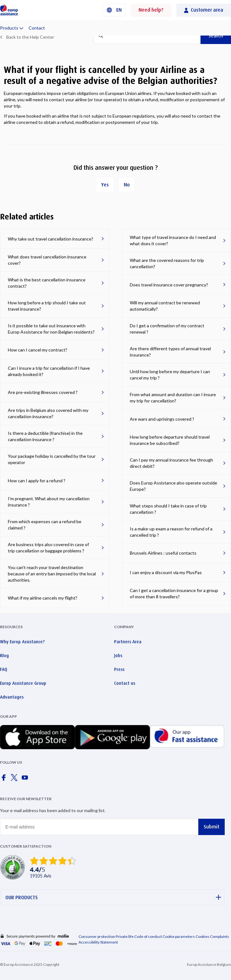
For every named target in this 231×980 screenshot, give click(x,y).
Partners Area (128, 642)
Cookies (202, 936)
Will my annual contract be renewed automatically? (165, 306)
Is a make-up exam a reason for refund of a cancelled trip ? (171, 532)
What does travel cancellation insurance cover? (47, 260)
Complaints (220, 936)
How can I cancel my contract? (38, 350)
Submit (212, 827)
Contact (37, 28)
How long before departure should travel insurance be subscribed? (170, 440)
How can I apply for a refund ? (37, 481)
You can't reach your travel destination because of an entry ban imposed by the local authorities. (52, 574)
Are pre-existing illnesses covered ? (43, 392)
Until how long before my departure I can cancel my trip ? (170, 375)
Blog (4, 656)
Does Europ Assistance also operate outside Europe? (173, 486)
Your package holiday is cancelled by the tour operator (52, 459)
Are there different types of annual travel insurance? (170, 352)
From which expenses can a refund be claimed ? (45, 525)
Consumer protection (97, 936)
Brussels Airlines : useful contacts (163, 553)
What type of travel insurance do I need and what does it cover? (173, 240)
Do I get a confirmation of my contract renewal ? (167, 329)
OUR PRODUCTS (113, 897)
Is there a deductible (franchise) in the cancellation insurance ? (45, 436)
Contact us (125, 683)
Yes (105, 185)
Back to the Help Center (30, 37)
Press (119, 669)
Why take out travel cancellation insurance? (51, 239)
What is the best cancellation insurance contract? (47, 283)
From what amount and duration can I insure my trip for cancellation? (173, 398)
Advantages (12, 697)
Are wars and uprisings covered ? (162, 419)
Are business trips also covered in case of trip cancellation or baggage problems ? (48, 548)
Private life (125, 936)
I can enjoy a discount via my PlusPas (166, 572)
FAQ (4, 669)
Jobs (118, 656)
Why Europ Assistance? (22, 642)
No (127, 185)
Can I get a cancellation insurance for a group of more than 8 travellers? (174, 593)
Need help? (151, 10)
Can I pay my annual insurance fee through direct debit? (171, 463)
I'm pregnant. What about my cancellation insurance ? (49, 502)
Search (216, 36)
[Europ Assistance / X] (15, 779)
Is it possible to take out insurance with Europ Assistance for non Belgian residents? (51, 329)
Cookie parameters (179, 936)
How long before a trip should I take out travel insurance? (47, 306)
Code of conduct (148, 936)
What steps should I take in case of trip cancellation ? (168, 509)
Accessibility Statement (98, 942)
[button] (114, 10)
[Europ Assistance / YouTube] (26, 779)
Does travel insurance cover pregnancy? (169, 285)
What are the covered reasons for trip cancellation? (167, 263)
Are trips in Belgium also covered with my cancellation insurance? (48, 413)
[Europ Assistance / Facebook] (5, 779)
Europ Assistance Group (23, 683)
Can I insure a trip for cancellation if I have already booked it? (49, 371)
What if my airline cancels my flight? (43, 598)
